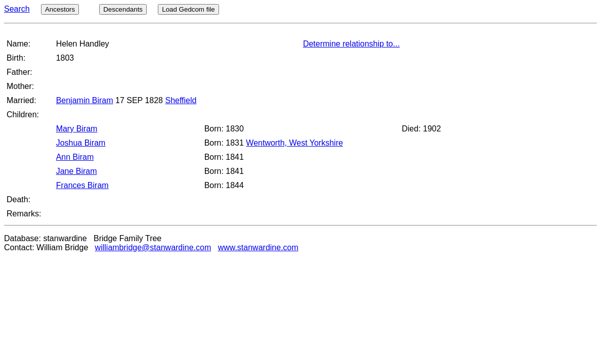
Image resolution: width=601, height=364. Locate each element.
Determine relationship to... (351, 44)
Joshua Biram (81, 143)
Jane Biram (77, 171)
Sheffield (181, 100)
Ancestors (60, 9)
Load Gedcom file (188, 9)
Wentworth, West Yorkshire (294, 143)
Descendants (123, 9)
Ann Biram (75, 157)
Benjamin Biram (85, 100)
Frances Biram (82, 185)
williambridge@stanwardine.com (153, 247)
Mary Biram (77, 129)
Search (17, 9)
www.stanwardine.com (258, 247)
